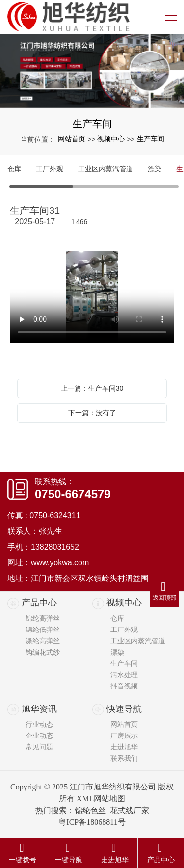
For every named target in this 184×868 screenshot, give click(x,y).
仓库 (14, 169)
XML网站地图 (101, 799)
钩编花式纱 (43, 652)
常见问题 (39, 747)
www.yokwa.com (60, 563)
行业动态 (39, 724)
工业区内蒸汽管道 (105, 169)
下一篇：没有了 (92, 413)
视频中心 (111, 139)
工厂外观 (50, 169)
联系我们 (124, 758)
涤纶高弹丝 (43, 641)
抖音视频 (124, 686)
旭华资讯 (39, 709)
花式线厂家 (130, 810)
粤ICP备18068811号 (92, 822)
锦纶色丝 (90, 810)
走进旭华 (124, 747)
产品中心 (39, 603)
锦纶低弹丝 (43, 630)
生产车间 (151, 139)
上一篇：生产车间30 (92, 388)
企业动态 (39, 736)
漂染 (155, 169)
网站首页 (72, 139)
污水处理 (124, 675)
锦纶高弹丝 (43, 618)
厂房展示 (124, 736)
